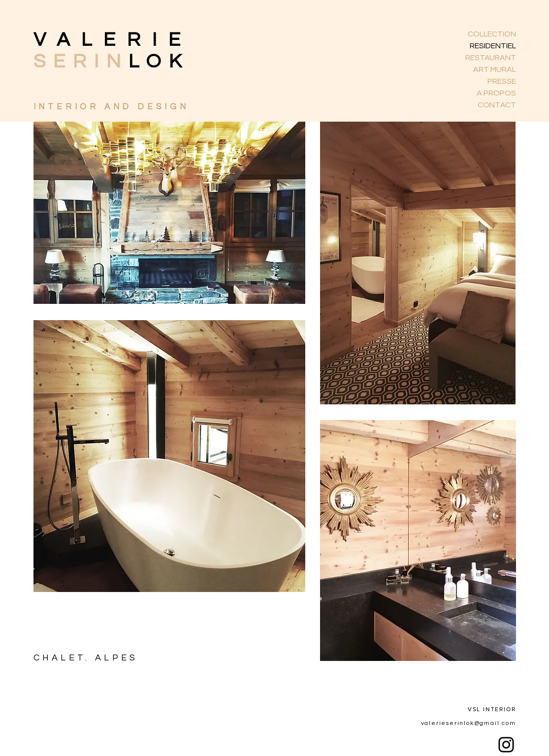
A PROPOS (496, 93)
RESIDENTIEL (493, 46)
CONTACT (497, 105)
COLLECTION (492, 34)
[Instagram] (506, 745)
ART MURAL (495, 69)
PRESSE (502, 81)
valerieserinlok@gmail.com (468, 723)
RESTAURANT (491, 58)
